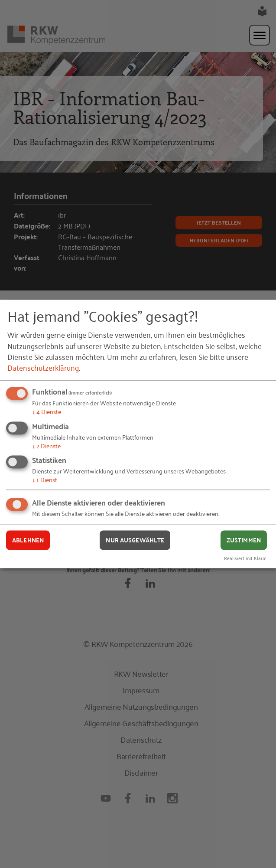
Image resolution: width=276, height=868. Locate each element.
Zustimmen (244, 540)
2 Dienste (46, 445)
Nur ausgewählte (135, 540)
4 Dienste (47, 411)
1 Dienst (45, 480)
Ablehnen (28, 540)
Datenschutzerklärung (43, 367)
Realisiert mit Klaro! (245, 558)
